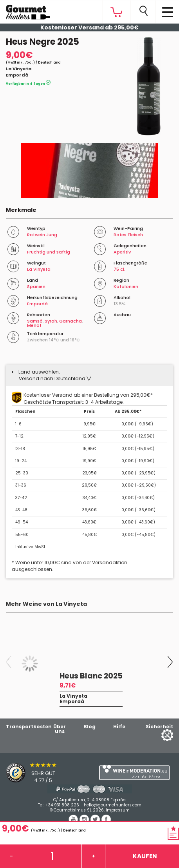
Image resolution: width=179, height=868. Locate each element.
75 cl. (119, 269)
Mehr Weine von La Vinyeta (46, 604)
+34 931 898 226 (62, 805)
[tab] (89, 375)
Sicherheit (159, 727)
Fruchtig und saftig (49, 252)
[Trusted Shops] (45, 773)
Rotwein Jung (42, 235)
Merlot (34, 325)
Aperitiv (122, 252)
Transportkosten (29, 727)
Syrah (51, 321)
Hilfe (119, 727)
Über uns (60, 729)
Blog (89, 727)
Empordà (17, 75)
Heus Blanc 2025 (91, 676)
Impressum (118, 810)
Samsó (35, 321)
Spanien (36, 286)
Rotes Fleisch (128, 235)
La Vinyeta (19, 69)
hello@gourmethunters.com (113, 805)
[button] (55, 378)
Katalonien (126, 286)
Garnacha (71, 321)
